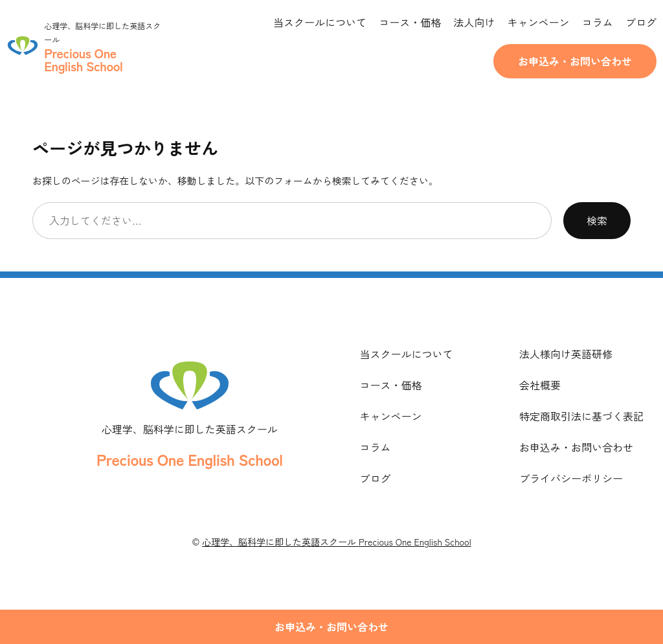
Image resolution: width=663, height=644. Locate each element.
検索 (597, 220)
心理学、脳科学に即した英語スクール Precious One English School (336, 542)
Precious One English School (189, 459)
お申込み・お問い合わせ (575, 61)
